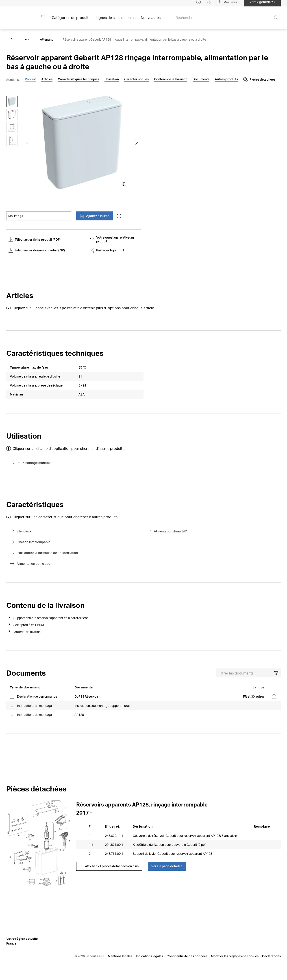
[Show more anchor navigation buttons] (198, 79)
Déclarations (271, 956)
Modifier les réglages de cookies (235, 956)
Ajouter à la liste (95, 216)
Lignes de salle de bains (116, 20)
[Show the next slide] (137, 142)
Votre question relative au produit (112, 239)
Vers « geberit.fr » (262, 4)
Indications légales (149, 956)
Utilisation (112, 79)
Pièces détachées (225, 79)
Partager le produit (107, 250)
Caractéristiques (136, 79)
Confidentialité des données (187, 956)
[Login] (209, 4)
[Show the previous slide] (27, 142)
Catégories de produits (71, 20)
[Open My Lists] (227, 4)
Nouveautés (151, 20)
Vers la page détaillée (167, 866)
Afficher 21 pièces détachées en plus (109, 866)
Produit (30, 79)
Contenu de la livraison (171, 79)
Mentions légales (120, 956)
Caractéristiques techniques (78, 79)
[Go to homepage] (11, 40)
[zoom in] (124, 185)
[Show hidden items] (27, 40)
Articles (47, 79)
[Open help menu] (198, 4)
